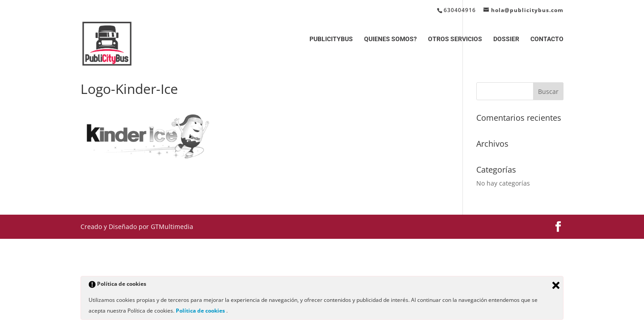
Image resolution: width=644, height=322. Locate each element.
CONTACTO (547, 39)
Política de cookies (201, 311)
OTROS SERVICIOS (455, 39)
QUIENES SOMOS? (390, 39)
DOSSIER (506, 39)
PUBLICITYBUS (331, 39)
